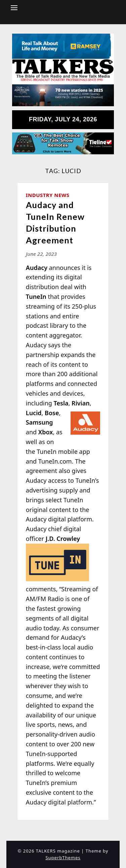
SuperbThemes (63, 858)
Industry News (48, 195)
